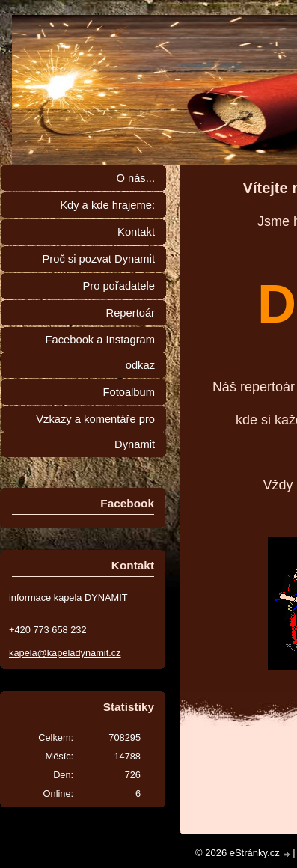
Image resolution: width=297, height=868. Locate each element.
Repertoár (131, 313)
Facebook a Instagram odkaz (100, 352)
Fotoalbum (129, 392)
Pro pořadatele (119, 286)
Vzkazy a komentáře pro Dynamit (95, 432)
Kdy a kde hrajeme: (107, 205)
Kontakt (136, 232)
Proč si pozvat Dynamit (98, 259)
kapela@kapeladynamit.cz (65, 653)
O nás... (135, 178)
